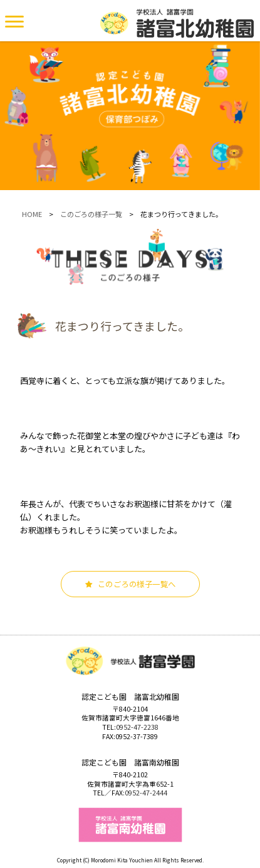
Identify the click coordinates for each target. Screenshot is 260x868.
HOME (32, 214)
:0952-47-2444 (145, 793)
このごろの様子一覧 (91, 214)
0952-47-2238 (137, 727)
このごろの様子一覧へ (130, 584)
